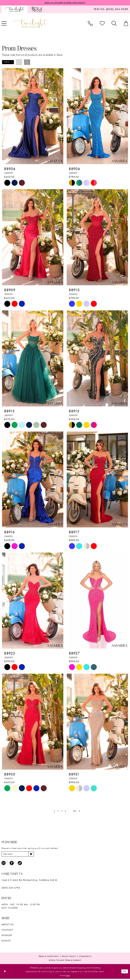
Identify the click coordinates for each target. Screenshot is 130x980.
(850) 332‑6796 (11, 889)
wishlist (7, 936)
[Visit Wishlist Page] (102, 24)
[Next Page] (81, 811)
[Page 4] (65, 811)
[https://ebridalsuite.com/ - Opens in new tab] (37, 10)
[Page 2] (57, 811)
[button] (8, 62)
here (68, 976)
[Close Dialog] (5, 973)
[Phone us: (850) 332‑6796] (90, 24)
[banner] (30, 24)
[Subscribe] (37, 855)
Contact (7, 931)
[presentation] (33, 117)
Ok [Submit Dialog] (124, 973)
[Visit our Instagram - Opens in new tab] (4, 864)
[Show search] (114, 24)
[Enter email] (21, 855)
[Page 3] (61, 811)
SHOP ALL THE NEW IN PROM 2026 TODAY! (65, 3)
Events (6, 942)
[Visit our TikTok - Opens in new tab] (20, 864)
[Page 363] (76, 811)
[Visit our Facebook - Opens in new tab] (12, 864)
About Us (8, 926)
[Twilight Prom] (15, 10)
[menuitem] (15, 10)
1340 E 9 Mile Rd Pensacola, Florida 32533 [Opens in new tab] (29, 881)
